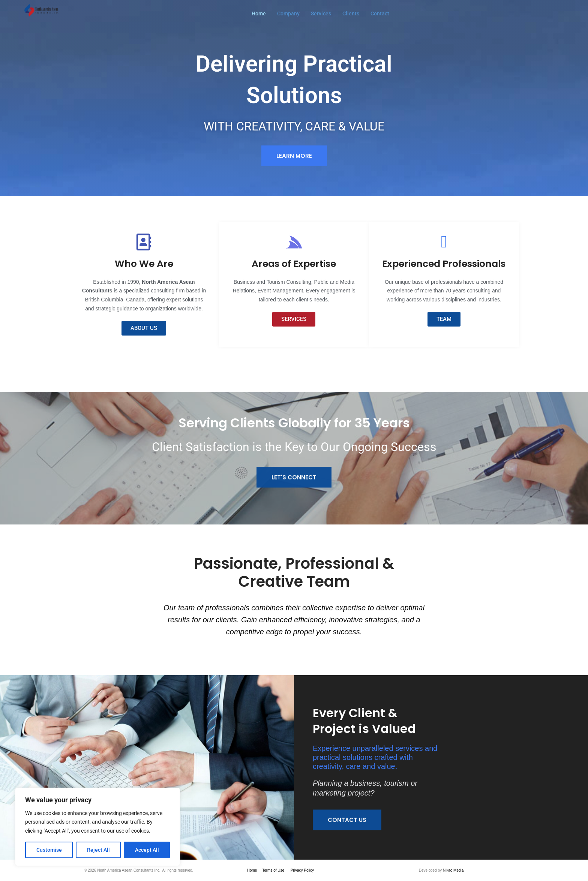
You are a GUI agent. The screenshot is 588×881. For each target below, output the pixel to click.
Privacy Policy (302, 870)
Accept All (147, 850)
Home (252, 870)
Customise (49, 850)
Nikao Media (453, 870)
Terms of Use (273, 870)
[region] (97, 827)
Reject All (98, 850)
